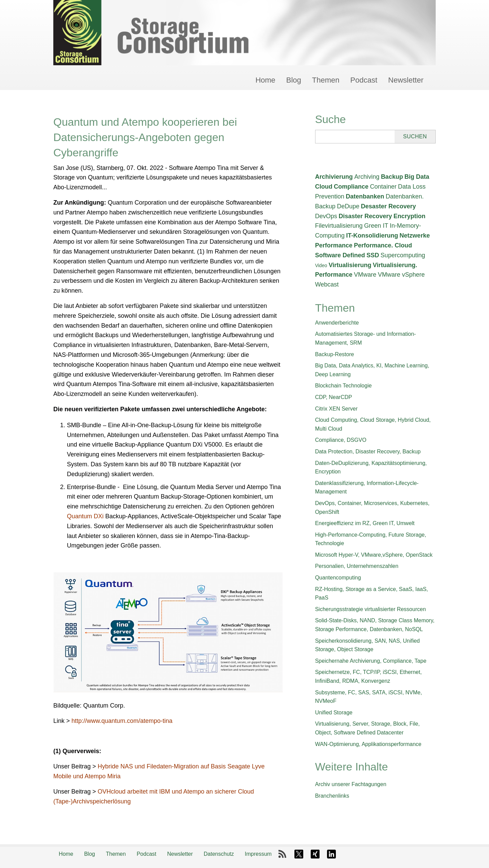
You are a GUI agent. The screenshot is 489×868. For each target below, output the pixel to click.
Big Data (417, 177)
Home (265, 80)
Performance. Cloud (383, 245)
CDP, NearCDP (334, 397)
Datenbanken (365, 196)
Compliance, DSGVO (341, 440)
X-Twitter (299, 854)
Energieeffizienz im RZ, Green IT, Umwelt (365, 523)
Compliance (351, 187)
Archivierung (334, 177)
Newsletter (406, 80)
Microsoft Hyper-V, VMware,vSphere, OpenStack (374, 555)
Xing (315, 854)
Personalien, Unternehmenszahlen (357, 566)
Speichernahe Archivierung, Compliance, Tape (371, 661)
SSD (373, 255)
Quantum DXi (85, 516)
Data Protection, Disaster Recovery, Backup (368, 452)
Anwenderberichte (337, 323)
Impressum (258, 854)
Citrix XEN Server (336, 409)
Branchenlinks (332, 796)
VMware (365, 275)
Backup (392, 177)
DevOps (326, 216)
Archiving (367, 177)
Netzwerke (415, 236)
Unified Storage (334, 713)
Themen (326, 80)
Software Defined (340, 255)
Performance (334, 245)
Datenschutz (219, 854)
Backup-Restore (335, 354)
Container (383, 187)
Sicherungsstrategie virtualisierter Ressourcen (370, 609)
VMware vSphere (401, 275)
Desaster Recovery (388, 206)
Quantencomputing (338, 578)
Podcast (364, 80)
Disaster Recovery (365, 216)
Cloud (324, 187)
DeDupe (348, 206)
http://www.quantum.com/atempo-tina (122, 721)
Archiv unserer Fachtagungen (351, 784)
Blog (294, 80)
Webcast (327, 284)
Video (321, 265)
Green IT (376, 226)
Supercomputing (403, 255)
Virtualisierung (350, 265)
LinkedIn (331, 854)
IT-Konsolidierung (372, 236)
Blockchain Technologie (343, 386)
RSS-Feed (283, 854)
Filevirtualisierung (339, 226)
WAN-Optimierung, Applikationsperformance (368, 744)
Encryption (410, 216)
